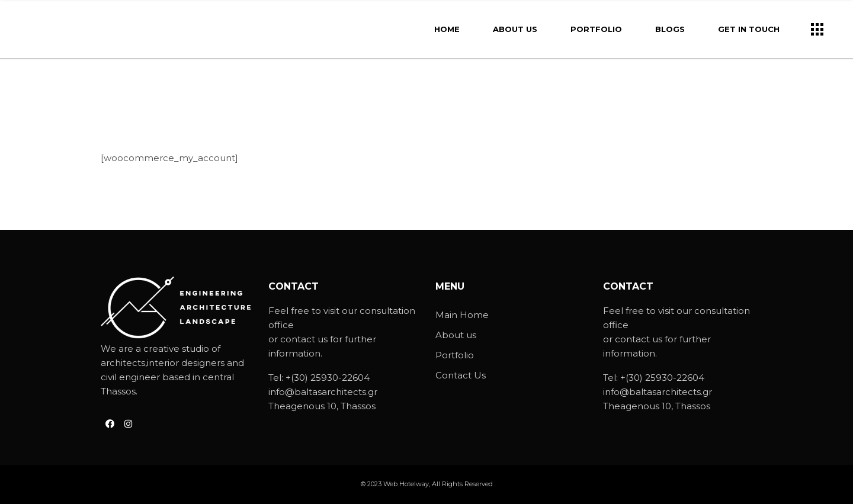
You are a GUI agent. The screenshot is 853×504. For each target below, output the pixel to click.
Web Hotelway (406, 484)
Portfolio (455, 355)
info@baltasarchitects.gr (323, 392)
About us (456, 335)
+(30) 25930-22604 (328, 378)
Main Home (462, 315)
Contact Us (461, 375)
